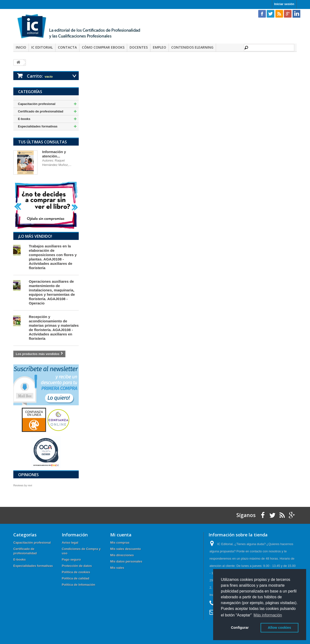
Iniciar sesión (284, 4)
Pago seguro (71, 559)
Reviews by (23, 485)
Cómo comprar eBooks (103, 47)
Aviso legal (70, 543)
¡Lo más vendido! (35, 236)
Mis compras (120, 543)
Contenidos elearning (192, 47)
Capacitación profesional (37, 104)
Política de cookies (76, 572)
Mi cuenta (121, 535)
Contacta (67, 47)
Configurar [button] (240, 628)
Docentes (139, 47)
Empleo (159, 47)
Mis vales (117, 568)
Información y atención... (54, 154)
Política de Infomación (78, 585)
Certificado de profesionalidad (41, 111)
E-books (24, 119)
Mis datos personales (126, 561)
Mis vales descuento (125, 549)
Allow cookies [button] (279, 628)
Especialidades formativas (38, 126)
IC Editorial (42, 47)
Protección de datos (77, 566)
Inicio (21, 47)
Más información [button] (268, 615)
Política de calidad (75, 578)
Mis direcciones (122, 555)
